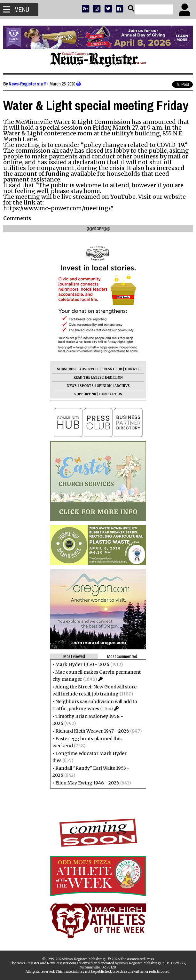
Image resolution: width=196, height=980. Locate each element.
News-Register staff (27, 84)
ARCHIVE (122, 386)
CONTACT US (111, 394)
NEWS (72, 386)
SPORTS (87, 386)
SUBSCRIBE (67, 369)
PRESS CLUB (112, 369)
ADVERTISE (89, 369)
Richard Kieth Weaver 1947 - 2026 (92, 731)
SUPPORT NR (85, 394)
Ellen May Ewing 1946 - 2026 (87, 783)
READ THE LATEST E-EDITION (98, 378)
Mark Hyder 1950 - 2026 (82, 664)
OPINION (104, 386)
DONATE (132, 369)
